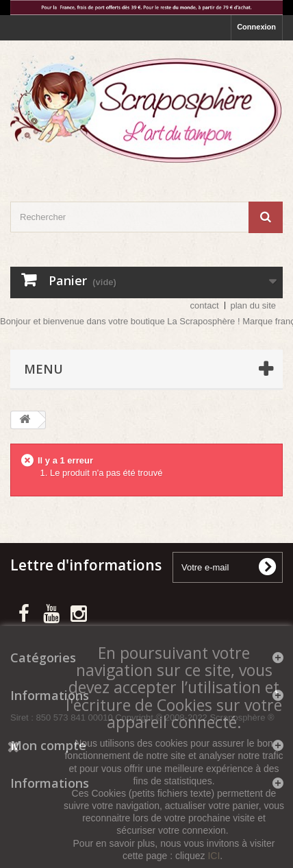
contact (205, 305)
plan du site (254, 305)
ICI (214, 856)
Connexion (256, 27)
